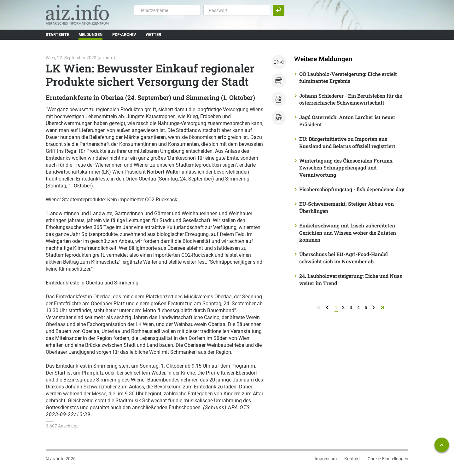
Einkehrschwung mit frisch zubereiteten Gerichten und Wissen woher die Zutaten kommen (348, 232)
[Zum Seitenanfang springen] (442, 445)
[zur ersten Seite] (319, 307)
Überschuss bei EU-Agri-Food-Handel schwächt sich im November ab (343, 258)
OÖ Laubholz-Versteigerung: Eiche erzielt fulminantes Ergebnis (348, 77)
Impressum (326, 459)
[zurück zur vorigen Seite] (328, 307)
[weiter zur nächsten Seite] (374, 307)
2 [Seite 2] (343, 307)
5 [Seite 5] (366, 307)
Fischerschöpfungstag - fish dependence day (352, 189)
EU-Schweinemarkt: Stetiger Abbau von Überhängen (346, 207)
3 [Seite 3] (351, 307)
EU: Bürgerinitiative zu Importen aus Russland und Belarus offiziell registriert (347, 142)
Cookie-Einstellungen (388, 459)
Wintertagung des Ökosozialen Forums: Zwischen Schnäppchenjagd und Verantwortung (346, 168)
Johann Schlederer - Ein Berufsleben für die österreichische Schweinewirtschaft (351, 99)
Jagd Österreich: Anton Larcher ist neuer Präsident (347, 120)
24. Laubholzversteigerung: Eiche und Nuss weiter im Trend (351, 279)
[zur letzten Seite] (383, 307)
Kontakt (352, 459)
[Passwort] (237, 10)
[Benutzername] (167, 10)
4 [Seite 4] (358, 307)
